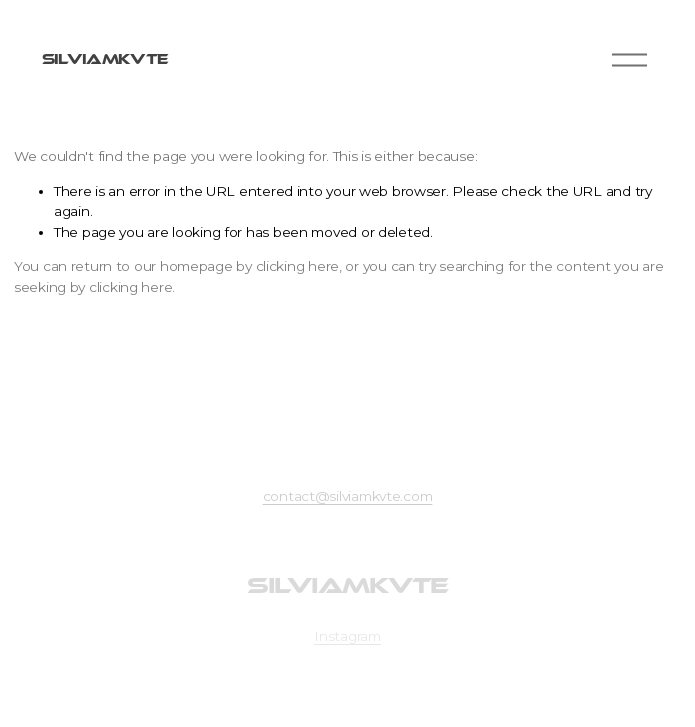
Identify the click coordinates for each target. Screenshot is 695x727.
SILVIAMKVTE (105, 59)
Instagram (347, 636)
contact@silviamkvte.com (348, 496)
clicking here (297, 266)
